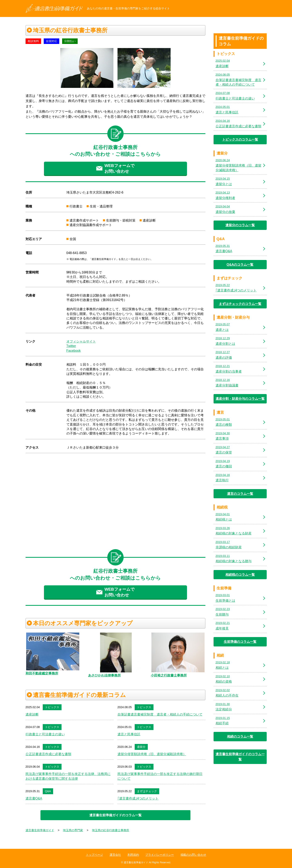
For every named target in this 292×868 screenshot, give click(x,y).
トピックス (52, 707)
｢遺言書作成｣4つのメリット (138, 798)
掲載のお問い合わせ (193, 855)
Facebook (74, 351)
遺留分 (141, 747)
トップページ (94, 855)
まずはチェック (147, 791)
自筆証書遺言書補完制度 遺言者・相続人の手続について (160, 714)
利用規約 (133, 855)
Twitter (71, 346)
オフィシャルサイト (81, 341)
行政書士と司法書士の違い (45, 734)
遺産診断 (32, 714)
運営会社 (115, 855)
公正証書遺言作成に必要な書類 (48, 754)
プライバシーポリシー (160, 855)
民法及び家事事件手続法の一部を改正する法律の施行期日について (160, 776)
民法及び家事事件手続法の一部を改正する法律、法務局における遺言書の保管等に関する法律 (68, 776)
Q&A (48, 791)
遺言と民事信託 (129, 734)
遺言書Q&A (34, 798)
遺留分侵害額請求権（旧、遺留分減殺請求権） (152, 754)
